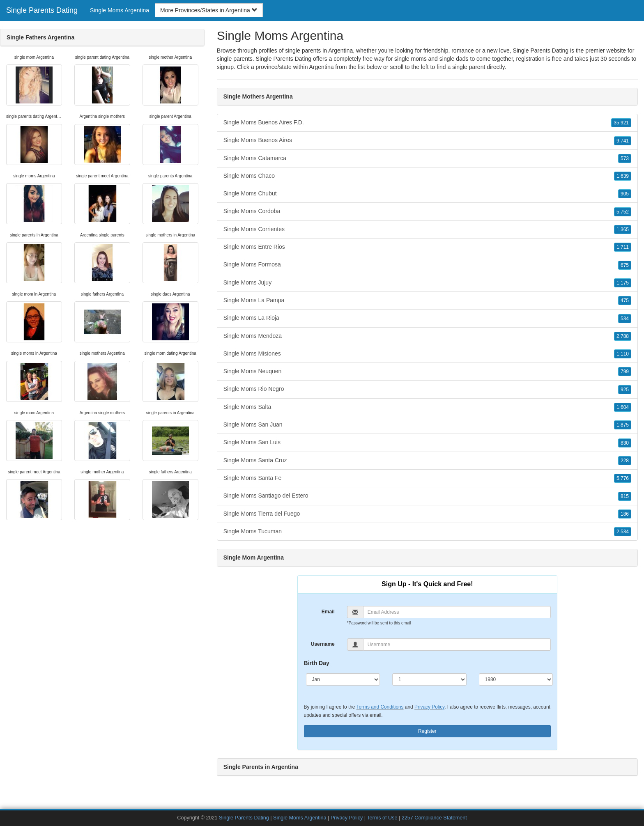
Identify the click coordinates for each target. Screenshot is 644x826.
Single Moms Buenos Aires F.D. (427, 123)
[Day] (429, 679)
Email (328, 612)
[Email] (457, 612)
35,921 (621, 123)
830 (625, 443)
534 (625, 319)
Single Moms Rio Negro (427, 389)
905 (625, 194)
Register (427, 731)
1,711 (623, 247)
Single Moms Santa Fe (427, 478)
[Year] (516, 679)
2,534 (623, 532)
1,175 (623, 283)
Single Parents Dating (42, 10)
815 (625, 496)
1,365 (623, 229)
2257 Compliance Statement (434, 818)
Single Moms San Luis (427, 443)
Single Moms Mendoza (427, 336)
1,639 (623, 176)
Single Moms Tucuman (427, 532)
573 (625, 158)
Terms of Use (382, 818)
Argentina (322, 67)
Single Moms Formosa (427, 265)
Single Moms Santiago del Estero (427, 496)
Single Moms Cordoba (427, 211)
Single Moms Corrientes (427, 229)
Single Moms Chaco (427, 176)
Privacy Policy (429, 707)
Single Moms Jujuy (427, 283)
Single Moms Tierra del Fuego (427, 514)
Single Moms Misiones (427, 354)
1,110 (623, 354)
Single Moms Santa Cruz (427, 461)
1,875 (623, 425)
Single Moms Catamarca (427, 158)
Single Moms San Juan (427, 425)
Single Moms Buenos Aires (427, 140)
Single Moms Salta (427, 407)
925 (625, 390)
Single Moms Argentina (120, 10)
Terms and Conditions (380, 707)
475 (625, 301)
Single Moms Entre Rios (427, 247)
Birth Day (317, 663)
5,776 (623, 478)
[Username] (457, 645)
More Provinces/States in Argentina (209, 10)
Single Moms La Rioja (427, 318)
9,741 (623, 141)
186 (625, 514)
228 (625, 461)
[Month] (343, 679)
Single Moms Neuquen (427, 372)
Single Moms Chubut (427, 194)
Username (323, 644)
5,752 (623, 212)
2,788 (623, 336)
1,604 (623, 407)
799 (625, 372)
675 (625, 265)
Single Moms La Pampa (427, 301)
